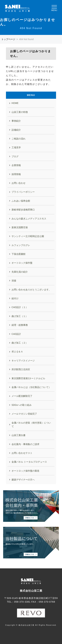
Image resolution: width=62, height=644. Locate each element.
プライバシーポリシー (23, 192)
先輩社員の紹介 (20, 272)
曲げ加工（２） (20, 343)
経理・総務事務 (20, 325)
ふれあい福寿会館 (21, 201)
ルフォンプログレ (21, 245)
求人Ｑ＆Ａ (17, 352)
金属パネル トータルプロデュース (29, 462)
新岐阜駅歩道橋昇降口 (23, 210)
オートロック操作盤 (22, 263)
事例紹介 (16, 121)
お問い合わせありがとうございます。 (31, 290)
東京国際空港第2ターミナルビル (28, 378)
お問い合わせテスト (22, 453)
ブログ (15, 156)
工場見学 (16, 147)
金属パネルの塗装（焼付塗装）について (31, 425)
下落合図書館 (19, 254)
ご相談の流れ (19, 139)
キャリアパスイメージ (23, 361)
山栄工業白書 (19, 435)
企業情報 (16, 165)
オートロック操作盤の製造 (25, 471)
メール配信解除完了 (22, 396)
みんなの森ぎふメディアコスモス (29, 219)
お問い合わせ (19, 183)
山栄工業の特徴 (20, 112)
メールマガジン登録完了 (24, 414)
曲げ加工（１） (20, 316)
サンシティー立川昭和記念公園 (28, 236)
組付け (15, 298)
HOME (15, 103)
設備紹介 (16, 130)
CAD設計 (16, 334)
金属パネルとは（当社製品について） (31, 387)
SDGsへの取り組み (22, 405)
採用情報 (16, 174)
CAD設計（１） (20, 307)
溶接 (14, 281)
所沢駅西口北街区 (21, 369)
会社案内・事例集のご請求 (25, 444)
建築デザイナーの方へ (23, 480)
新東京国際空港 (20, 227)
